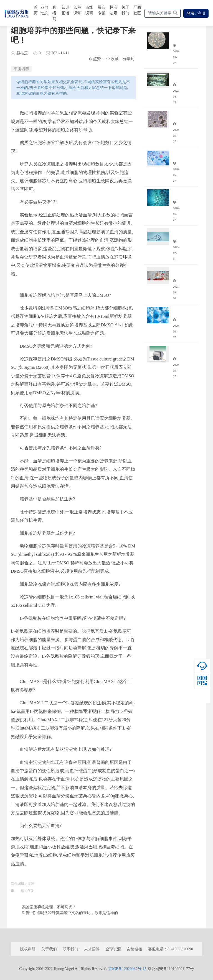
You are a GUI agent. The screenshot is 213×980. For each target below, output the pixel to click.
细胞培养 (21, 69)
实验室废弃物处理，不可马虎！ (49, 907)
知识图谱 (65, 10)
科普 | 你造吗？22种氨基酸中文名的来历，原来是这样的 (70, 913)
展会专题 (102, 10)
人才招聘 (92, 949)
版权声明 (28, 949)
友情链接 (135, 949)
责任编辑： (19, 884)
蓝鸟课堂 (77, 10)
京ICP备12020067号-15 (127, 969)
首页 (36, 10)
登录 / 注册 (196, 13)
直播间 (54, 13)
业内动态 (44, 10)
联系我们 (70, 949)
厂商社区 (137, 10)
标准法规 (113, 10)
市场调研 (89, 10)
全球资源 (113, 949)
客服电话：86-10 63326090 (171, 949)
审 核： (19, 891)
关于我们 (125, 10)
